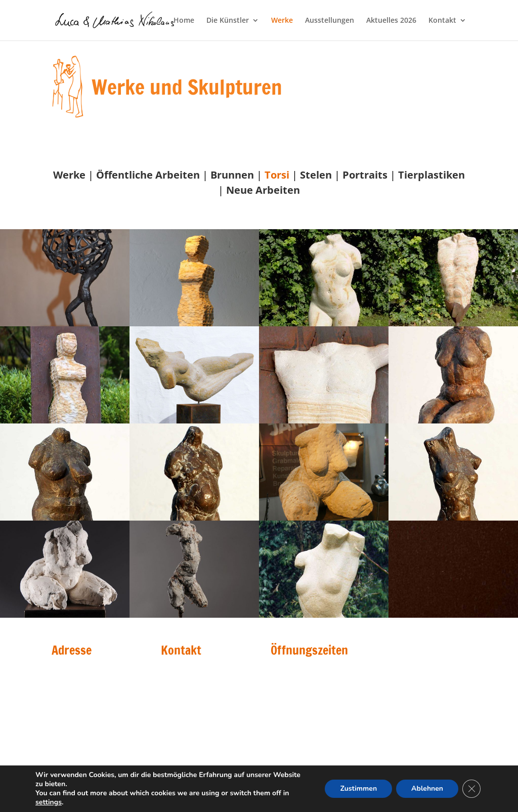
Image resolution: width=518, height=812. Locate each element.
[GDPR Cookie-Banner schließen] (471, 789)
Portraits (365, 175)
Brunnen (232, 175)
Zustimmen (358, 788)
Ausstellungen (330, 21)
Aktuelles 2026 (391, 21)
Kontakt (442, 21)
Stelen (316, 175)
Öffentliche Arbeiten (148, 175)
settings (49, 802)
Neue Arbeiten (263, 190)
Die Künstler (228, 21)
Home (184, 21)
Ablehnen (427, 788)
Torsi (277, 175)
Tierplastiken (431, 175)
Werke (282, 21)
